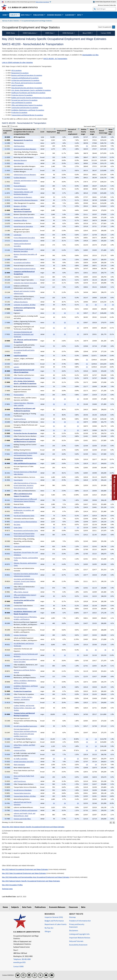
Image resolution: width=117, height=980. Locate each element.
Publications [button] (39, 15)
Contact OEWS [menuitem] (106, 33)
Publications (40, 907)
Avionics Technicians (20, 635)
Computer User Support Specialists (25, 283)
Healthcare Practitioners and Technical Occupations (28, 93)
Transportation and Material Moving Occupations (27, 115)
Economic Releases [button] (54, 15)
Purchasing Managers (21, 189)
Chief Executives (19, 146)
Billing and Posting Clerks (22, 507)
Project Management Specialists (24, 238)
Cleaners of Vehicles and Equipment (25, 810)
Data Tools (27, 907)
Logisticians (18, 235)
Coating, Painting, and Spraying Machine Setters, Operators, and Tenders (24, 708)
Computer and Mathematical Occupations (25, 78)
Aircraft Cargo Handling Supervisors (25, 726)
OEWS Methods (68, 33)
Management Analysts (21, 241)
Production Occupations (19, 112)
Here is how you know (42, 2)
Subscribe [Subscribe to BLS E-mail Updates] (113, 5)
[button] (111, 822)
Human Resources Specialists (23, 226)
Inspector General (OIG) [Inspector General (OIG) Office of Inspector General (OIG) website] (54, 917)
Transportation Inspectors (22, 793)
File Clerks (17, 524)
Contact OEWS (18, 966)
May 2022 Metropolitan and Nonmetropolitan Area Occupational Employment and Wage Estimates (36, 877)
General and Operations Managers (25, 149)
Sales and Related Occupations (22, 103)
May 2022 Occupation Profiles (12, 885)
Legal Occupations (17, 85)
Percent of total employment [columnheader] (73, 132)
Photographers (19, 395)
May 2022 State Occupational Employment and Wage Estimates (24, 873)
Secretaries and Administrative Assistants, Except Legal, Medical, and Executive (25, 581)
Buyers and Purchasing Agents (24, 217)
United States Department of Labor (104, 2)
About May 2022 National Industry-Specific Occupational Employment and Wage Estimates (33, 827)
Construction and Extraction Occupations (25, 108)
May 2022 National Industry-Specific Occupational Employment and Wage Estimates (31, 881)
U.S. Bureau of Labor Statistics (23, 7)
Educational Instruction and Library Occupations (27, 88)
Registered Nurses (20, 419)
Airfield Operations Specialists (24, 762)
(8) (87, 305)
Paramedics (18, 430)
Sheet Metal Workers (21, 609)
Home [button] (5, 15)
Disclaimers (74, 930)
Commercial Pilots (20, 750)
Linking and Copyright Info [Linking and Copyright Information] (79, 934)
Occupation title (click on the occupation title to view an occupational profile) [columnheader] (24, 132)
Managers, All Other (20, 206)
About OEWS (87, 33)
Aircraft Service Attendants (23, 790)
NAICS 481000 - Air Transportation (55, 59)
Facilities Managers (20, 178)
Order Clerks (18, 527)
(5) (87, 146)
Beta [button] (79, 15)
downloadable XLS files (90, 55)
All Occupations (16, 70)
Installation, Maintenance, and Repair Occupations (28, 110)
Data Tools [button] (25, 15)
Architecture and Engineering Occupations (25, 80)
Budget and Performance (54, 921)
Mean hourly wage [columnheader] (92, 132)
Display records (10, 126)
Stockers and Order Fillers (22, 819)
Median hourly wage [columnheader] (84, 132)
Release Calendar (103, 5)
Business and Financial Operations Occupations (27, 75)
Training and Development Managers (26, 200)
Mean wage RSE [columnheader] (111, 132)
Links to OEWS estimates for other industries (17, 63)
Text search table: (99, 126)
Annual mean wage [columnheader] (103, 132)
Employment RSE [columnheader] (62, 132)
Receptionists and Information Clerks (26, 530)
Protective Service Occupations (22, 95)
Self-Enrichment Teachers (22, 378)
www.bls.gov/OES (19, 962)
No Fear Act (49, 928)
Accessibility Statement (78, 945)
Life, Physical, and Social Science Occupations (27, 83)
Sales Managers (19, 163)
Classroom (73, 907)
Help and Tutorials (76, 941)
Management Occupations (20, 73)
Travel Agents (18, 480)
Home (5, 907)
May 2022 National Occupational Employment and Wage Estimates (25, 869)
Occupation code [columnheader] (7, 132)
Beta (83, 907)
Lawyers (16, 367)
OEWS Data (49, 33)
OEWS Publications (29, 33)
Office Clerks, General (21, 592)
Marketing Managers (20, 160)
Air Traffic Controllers (21, 759)
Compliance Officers (20, 220)
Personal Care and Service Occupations (24, 100)
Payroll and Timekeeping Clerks (24, 516)
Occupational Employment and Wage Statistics (37, 21)
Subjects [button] (14, 15)
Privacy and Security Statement (77, 926)
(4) (87, 739)
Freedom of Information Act (80, 921)
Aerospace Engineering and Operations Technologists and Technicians (24, 334)
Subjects (15, 907)
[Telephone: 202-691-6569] (27, 959)
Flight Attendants (19, 765)
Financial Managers (20, 186)
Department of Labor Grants (56, 924)
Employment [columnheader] (51, 132)
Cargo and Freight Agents (22, 546)
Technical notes (7, 889)
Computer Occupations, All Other (25, 305)
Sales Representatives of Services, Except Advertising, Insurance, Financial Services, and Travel (25, 485)
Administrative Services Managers (25, 175)
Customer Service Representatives (25, 522)
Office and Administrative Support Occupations (27, 105)
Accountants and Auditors (22, 263)
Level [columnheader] (42, 132)
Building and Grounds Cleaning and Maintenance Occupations (31, 98)
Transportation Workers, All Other (25, 796)
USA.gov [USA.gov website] (48, 931)
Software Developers (21, 302)
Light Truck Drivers (20, 781)
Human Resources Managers (23, 197)
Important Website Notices (80, 938)
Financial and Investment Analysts (25, 269)
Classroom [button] (70, 15)
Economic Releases (57, 907)
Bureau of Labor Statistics (11, 21)
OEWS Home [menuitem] (10, 33)
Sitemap (72, 917)
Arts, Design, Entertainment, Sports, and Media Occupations (31, 90)
